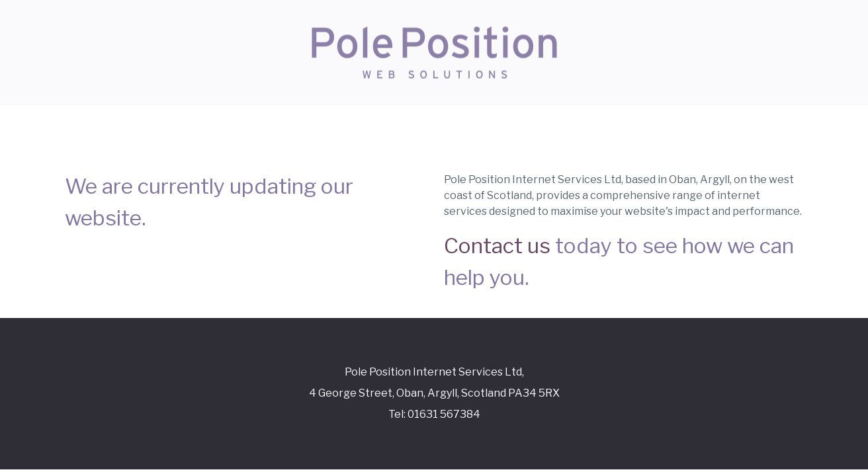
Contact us (497, 246)
